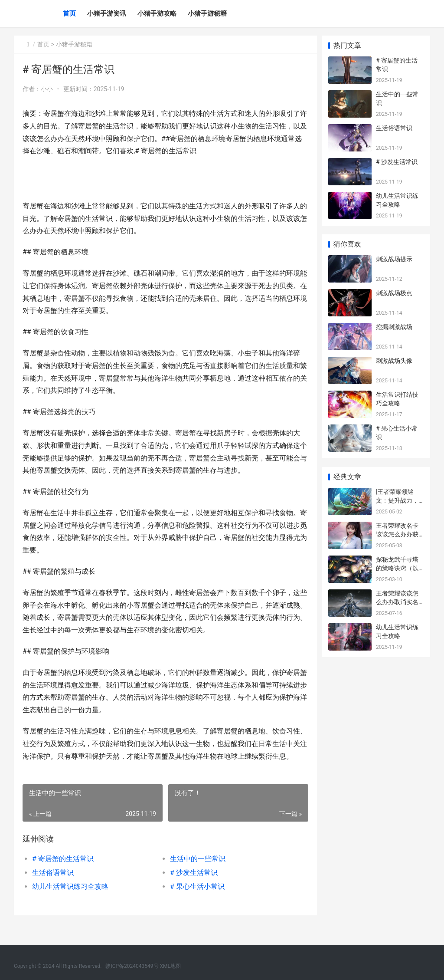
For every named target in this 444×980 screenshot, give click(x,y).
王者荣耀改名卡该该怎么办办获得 (397, 534)
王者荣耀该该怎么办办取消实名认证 (397, 602)
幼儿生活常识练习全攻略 (70, 899)
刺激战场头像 (394, 361)
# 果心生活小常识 (195, 899)
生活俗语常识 (53, 885)
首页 (69, 13)
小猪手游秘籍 (207, 13)
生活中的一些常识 (196, 871)
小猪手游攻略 (157, 13)
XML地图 (170, 966)
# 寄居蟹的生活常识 (63, 871)
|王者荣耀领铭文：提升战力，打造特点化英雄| (398, 500)
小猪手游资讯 (107, 13)
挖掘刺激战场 (394, 327)
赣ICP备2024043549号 (132, 966)
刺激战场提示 (394, 259)
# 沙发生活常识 (192, 885)
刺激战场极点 (394, 293)
